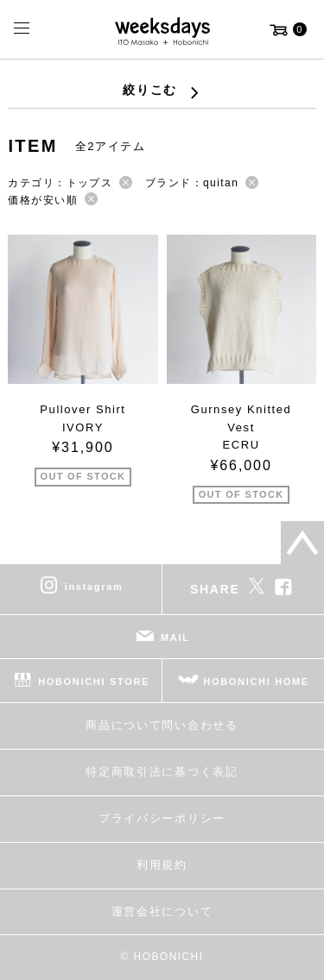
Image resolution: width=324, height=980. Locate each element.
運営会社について (162, 911)
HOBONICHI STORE (94, 682)
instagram (94, 587)
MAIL (175, 638)
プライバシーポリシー (162, 818)
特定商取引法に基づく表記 (162, 772)
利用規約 (162, 865)
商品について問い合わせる (162, 725)
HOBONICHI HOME (256, 682)
